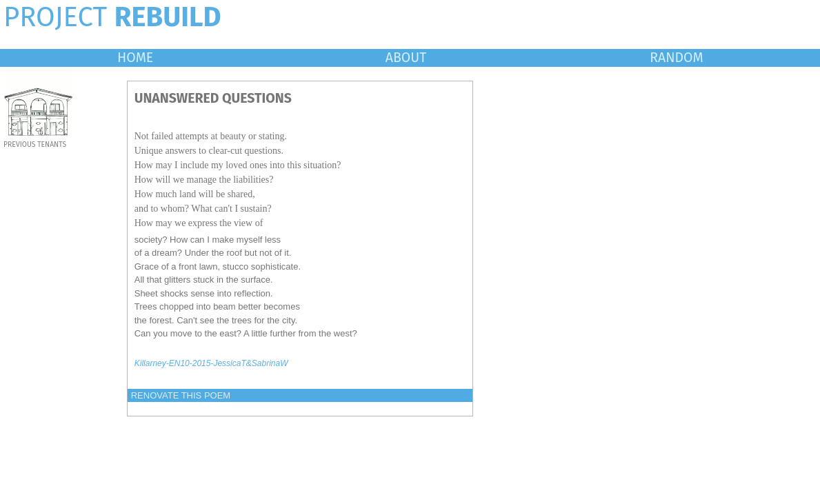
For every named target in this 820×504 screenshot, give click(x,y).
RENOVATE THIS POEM (181, 395)
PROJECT (112, 17)
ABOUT (406, 58)
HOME (135, 58)
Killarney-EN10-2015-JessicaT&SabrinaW (211, 363)
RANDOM (676, 58)
